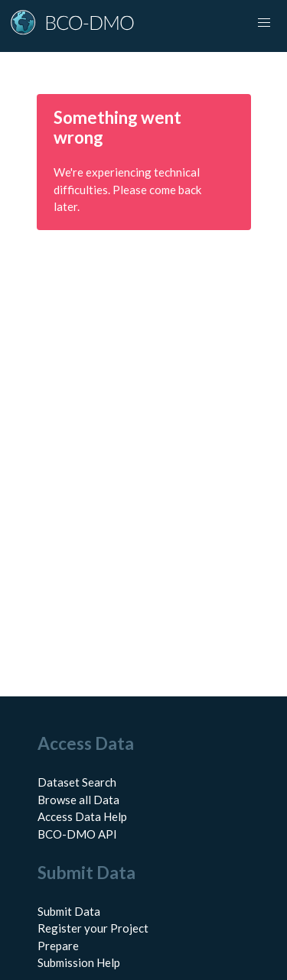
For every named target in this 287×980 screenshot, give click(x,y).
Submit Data (69, 911)
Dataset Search (77, 782)
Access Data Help (82, 816)
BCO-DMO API (77, 834)
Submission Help (79, 962)
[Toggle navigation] (264, 23)
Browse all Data (78, 800)
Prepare (58, 946)
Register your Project (93, 928)
